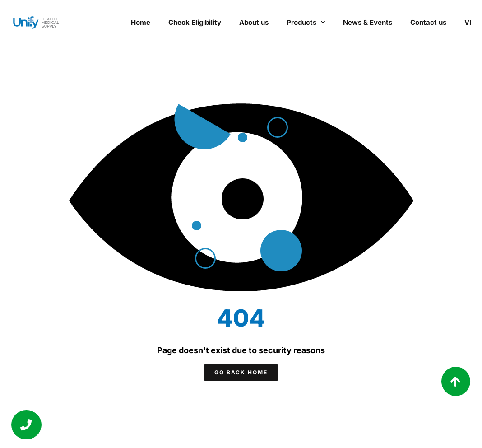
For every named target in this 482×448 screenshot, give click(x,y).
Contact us (428, 22)
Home (141, 22)
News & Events (368, 22)
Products (306, 22)
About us (254, 22)
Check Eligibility (195, 22)
